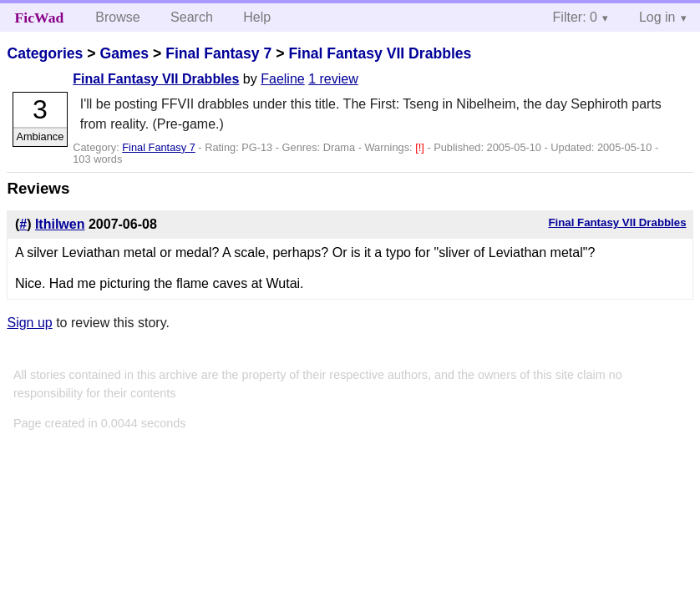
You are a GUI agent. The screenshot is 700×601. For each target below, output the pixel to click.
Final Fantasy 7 (218, 53)
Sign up (29, 323)
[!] (421, 147)
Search (192, 17)
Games (124, 53)
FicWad (40, 18)
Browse (117, 17)
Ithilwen (60, 224)
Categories (45, 53)
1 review (333, 79)
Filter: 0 (575, 17)
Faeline (282, 79)
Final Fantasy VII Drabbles (380, 53)
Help (257, 17)
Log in (657, 17)
